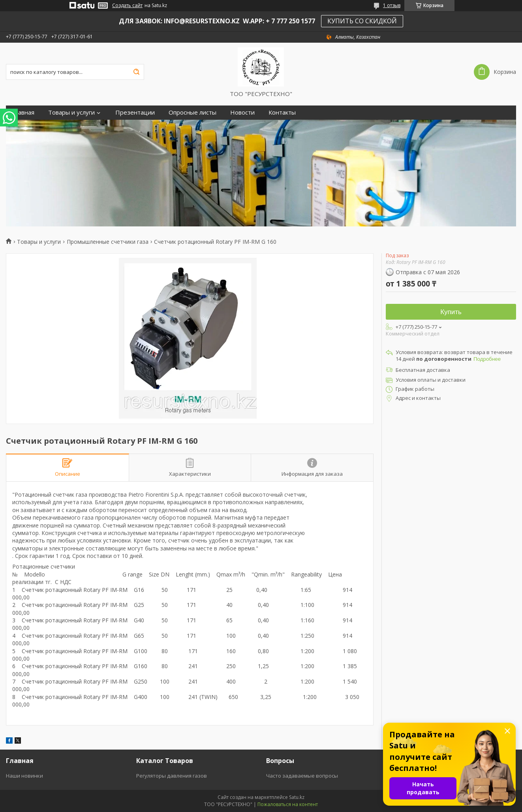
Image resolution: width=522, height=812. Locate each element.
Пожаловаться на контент (288, 804)
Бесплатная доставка (423, 370)
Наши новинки (24, 776)
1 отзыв (392, 5)
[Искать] (136, 72)
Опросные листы (192, 112)
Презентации (135, 112)
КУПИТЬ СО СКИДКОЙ (362, 21)
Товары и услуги (71, 112)
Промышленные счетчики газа (108, 242)
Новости (242, 112)
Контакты (282, 112)
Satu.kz (297, 797)
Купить (451, 312)
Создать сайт (127, 6)
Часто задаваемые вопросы (302, 776)
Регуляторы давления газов (172, 776)
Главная (23, 112)
